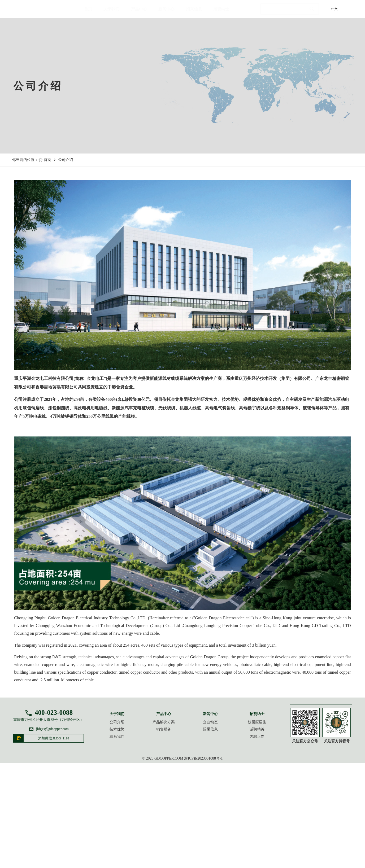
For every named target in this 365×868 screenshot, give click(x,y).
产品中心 (143, 12)
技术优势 (132, 829)
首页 (92, 12)
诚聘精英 (247, 829)
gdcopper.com (169, 863)
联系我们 (132, 837)
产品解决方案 (170, 821)
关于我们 (116, 12)
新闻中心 (171, 12)
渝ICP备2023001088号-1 (203, 863)
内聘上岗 (247, 837)
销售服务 (170, 829)
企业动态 (209, 821)
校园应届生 (247, 821)
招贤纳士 (225, 12)
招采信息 (198, 12)
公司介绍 (68, 244)
